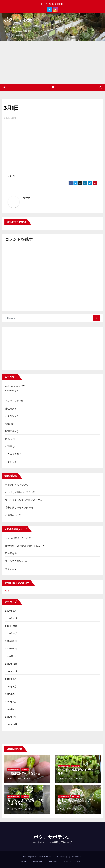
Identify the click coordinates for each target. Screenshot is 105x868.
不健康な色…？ (13, 515)
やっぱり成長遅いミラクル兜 (20, 492)
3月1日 (11, 108)
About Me (37, 861)
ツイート (10, 591)
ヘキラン (10, 416)
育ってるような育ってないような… (24, 500)
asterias (10, 391)
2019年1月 (11, 717)
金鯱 (7, 424)
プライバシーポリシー (72, 861)
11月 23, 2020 (16, 809)
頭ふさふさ (11, 568)
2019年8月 (11, 686)
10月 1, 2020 (66, 809)
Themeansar (76, 856)
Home (24, 861)
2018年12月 (11, 724)
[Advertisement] (52, 63)
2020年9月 (11, 641)
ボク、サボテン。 (52, 837)
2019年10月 (11, 671)
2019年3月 (11, 702)
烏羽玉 (9, 446)
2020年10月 (11, 633)
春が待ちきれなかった (17, 561)
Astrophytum (13, 386)
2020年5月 (11, 656)
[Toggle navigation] (53, 87)
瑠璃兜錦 (10, 431)
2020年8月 (11, 649)
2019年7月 (11, 694)
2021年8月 (11, 611)
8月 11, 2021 (15, 779)
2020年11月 (11, 626)
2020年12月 (11, 618)
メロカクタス (12, 454)
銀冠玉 (9, 439)
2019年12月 (11, 664)
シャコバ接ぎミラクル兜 (18, 538)
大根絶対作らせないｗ (17, 485)
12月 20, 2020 (66, 779)
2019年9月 (11, 679)
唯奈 (28, 198)
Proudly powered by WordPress (37, 856)
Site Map (53, 861)
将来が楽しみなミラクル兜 (19, 507)
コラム (9, 462)
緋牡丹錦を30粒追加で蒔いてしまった (25, 546)
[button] (101, 87)
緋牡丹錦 (10, 409)
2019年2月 (11, 709)
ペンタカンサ (12, 401)
